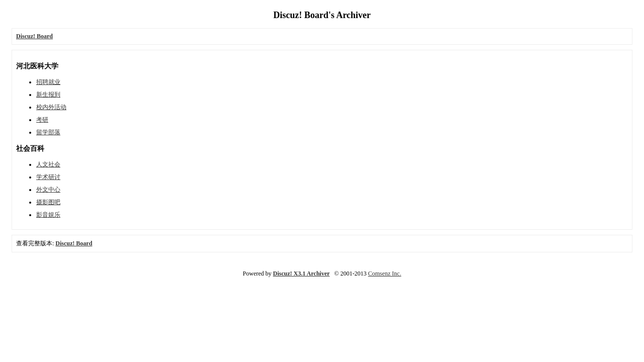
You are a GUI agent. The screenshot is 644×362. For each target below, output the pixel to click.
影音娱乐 (48, 215)
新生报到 (48, 95)
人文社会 (48, 164)
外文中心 (48, 190)
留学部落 (48, 132)
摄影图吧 (48, 202)
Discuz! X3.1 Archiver (302, 274)
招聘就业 (48, 82)
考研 (42, 120)
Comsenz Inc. (384, 274)
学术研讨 (48, 177)
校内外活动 (51, 107)
